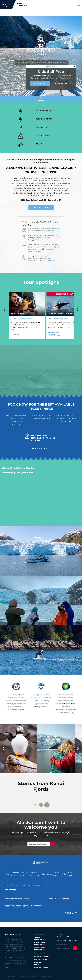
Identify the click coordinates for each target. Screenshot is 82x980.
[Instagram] (67, 956)
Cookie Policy (21, 905)
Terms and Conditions (35, 905)
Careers (8, 964)
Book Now (40, 84)
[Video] (41, 370)
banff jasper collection (40, 944)
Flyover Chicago (41, 968)
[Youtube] (72, 956)
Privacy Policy (10, 905)
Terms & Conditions (46, 976)
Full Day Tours (15, 874)
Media (8, 967)
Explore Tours (41, 207)
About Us (9, 958)
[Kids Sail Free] (27, 304)
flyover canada (41, 956)
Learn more (50, 261)
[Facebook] (57, 956)
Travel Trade (20, 964)
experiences (52, 235)
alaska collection (39, 939)
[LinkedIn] (57, 960)
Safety (22, 961)
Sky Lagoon (39, 953)
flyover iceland (41, 960)
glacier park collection (40, 949)
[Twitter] (62, 956)
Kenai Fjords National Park (47, 228)
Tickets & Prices (59, 13)
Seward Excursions (34, 874)
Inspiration (20, 958)
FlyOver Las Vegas (39, 964)
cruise (55, 231)
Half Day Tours (24, 874)
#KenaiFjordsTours (13, 468)
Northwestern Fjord (50, 247)
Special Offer (51, 66)
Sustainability (11, 961)
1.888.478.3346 (37, 13)
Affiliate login (11, 890)
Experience (47, 874)
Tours (8, 874)
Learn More (61, 84)
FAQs (64, 874)
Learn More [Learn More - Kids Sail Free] (16, 335)
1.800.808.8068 (61, 940)
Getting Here (56, 874)
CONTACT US (72, 940)
